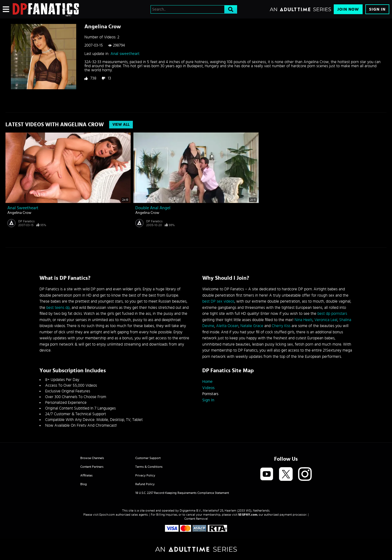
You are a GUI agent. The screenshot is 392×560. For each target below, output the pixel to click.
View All (121, 125)
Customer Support (148, 458)
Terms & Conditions (149, 467)
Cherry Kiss (281, 326)
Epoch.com (107, 515)
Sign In (377, 9)
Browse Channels (92, 458)
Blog (84, 484)
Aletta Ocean (227, 326)
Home (207, 382)
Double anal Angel (153, 208)
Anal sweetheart (125, 54)
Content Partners (92, 467)
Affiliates (86, 475)
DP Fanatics (26, 221)
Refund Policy (145, 484)
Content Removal (196, 519)
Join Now (348, 9)
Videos (208, 388)
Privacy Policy (145, 475)
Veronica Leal (326, 320)
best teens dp (58, 308)
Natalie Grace (252, 326)
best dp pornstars (332, 314)
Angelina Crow (19, 213)
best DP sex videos (218, 301)
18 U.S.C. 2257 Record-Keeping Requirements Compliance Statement (182, 493)
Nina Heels (304, 320)
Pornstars (210, 394)
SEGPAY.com (248, 515)
